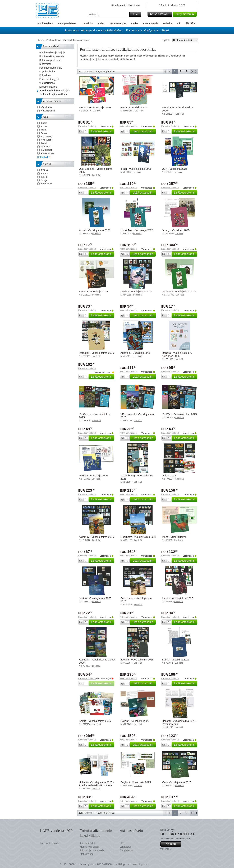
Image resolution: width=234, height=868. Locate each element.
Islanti (44, 143)
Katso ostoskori (160, 14)
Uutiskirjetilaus (166, 849)
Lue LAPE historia (50, 843)
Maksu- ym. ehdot (90, 847)
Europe (45, 174)
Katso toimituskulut (87, 126)
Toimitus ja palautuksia (92, 850)
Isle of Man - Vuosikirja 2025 (137, 230)
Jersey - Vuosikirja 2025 (176, 230)
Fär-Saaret (47, 150)
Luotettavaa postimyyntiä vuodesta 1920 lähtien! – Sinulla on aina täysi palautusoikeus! (117, 30)
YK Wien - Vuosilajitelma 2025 (179, 414)
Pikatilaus (191, 23)
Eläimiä (45, 170)
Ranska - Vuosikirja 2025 (93, 475)
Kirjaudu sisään (118, 5)
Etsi (137, 14)
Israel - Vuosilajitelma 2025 (136, 169)
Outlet (135, 24)
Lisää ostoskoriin (102, 131)
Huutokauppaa (118, 24)
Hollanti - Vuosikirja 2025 (135, 721)
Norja (44, 130)
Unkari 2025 (169, 475)
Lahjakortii (125, 847)
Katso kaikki (44, 157)
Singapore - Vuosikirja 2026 (95, 107)
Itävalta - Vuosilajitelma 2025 (137, 660)
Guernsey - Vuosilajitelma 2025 (139, 537)
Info (179, 24)
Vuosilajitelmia (48, 111)
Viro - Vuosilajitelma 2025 (177, 782)
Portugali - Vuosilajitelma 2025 (97, 353)
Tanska (45, 133)
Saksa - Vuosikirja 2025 (176, 660)
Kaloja (44, 177)
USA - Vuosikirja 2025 (175, 169)
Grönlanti (46, 147)
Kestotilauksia (150, 24)
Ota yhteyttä (126, 850)
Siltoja (44, 180)
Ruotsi (44, 126)
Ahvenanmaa (48, 153)
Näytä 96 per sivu (105, 72)
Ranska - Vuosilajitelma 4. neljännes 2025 (177, 354)
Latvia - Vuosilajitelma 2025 (136, 291)
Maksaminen (87, 854)
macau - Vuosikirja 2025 (134, 107)
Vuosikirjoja (47, 107)
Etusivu (40, 40)
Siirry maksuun (186, 14)
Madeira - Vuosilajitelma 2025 (179, 291)
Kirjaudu (173, 844)
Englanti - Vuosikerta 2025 (136, 782)
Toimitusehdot (87, 843)
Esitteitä (168, 24)
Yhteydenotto (135, 5)
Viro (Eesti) (47, 136)
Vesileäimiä (47, 184)
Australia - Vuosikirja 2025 (136, 353)
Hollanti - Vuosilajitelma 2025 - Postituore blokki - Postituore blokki (97, 785)
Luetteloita (87, 24)
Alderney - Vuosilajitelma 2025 (97, 537)
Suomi (44, 123)
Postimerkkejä (45, 24)
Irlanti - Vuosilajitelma (174, 537)
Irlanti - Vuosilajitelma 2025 (178, 598)
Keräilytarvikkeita (67, 24)
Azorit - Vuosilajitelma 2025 (95, 230)
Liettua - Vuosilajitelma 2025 (95, 598)
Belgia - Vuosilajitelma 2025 (95, 721)
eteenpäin (192, 72)
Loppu (196, 72)
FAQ (122, 843)
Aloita (165, 72)
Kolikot (102, 24)
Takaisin (170, 72)
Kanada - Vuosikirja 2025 (93, 291)
